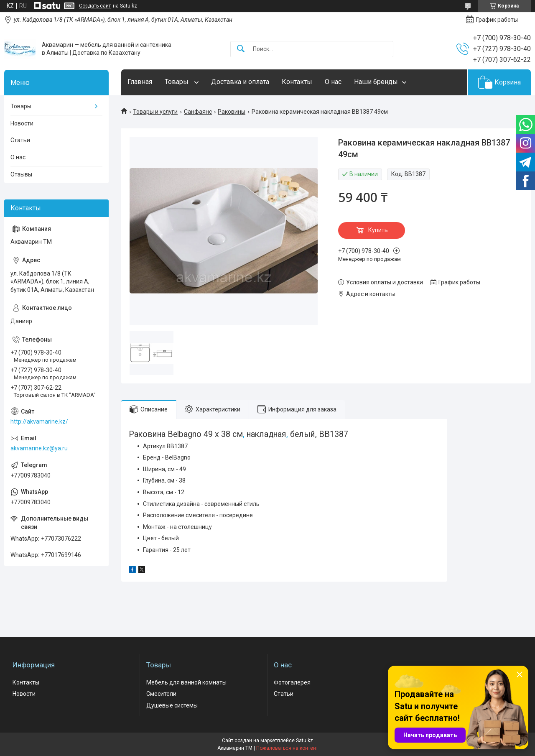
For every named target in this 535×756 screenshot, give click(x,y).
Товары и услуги (155, 112)
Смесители (161, 694)
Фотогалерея (292, 682)
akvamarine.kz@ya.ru (39, 448)
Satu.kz (304, 741)
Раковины (232, 112)
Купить (378, 230)
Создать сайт (95, 6)
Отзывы (21, 174)
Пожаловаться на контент (287, 748)
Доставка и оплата (240, 82)
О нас (333, 82)
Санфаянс (198, 112)
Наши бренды (376, 82)
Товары (177, 82)
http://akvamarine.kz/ (39, 421)
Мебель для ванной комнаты (186, 682)
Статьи (20, 140)
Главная (140, 82)
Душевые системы (172, 705)
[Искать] (241, 49)
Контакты (297, 82)
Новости (22, 123)
